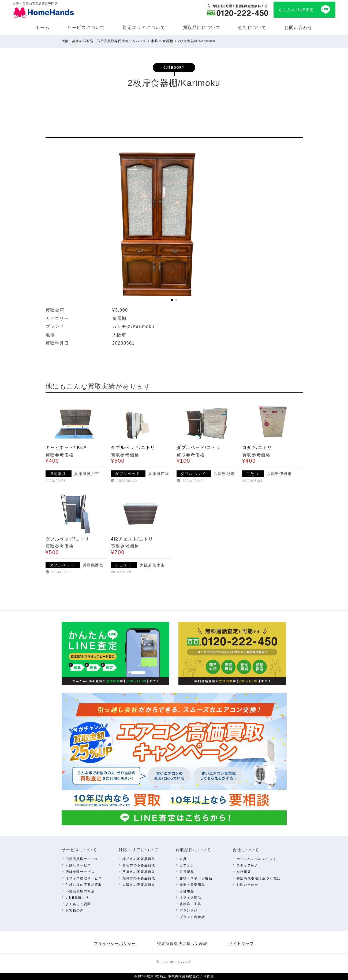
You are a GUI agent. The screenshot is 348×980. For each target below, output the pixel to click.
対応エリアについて (144, 28)
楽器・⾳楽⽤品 (192, 885)
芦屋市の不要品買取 (139, 872)
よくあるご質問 (78, 904)
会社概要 (244, 872)
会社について (252, 28)
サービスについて (86, 28)
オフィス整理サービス (84, 878)
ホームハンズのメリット (257, 859)
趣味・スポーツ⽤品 (196, 878)
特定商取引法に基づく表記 (258, 878)
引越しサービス (78, 865)
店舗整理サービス (80, 872)
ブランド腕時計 (192, 917)
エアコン (187, 865)
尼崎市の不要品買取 (139, 878)
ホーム (42, 28)
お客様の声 (75, 910)
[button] (172, 300)
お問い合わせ (298, 28)
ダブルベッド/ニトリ (133, 447)
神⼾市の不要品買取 (139, 859)
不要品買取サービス (82, 859)
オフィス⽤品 (190, 898)
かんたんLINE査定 (296, 10)
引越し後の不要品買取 (84, 885)
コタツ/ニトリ (257, 447)
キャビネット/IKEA (66, 447)
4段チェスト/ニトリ (132, 539)
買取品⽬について (202, 28)
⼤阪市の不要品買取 (139, 885)
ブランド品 (189, 910)
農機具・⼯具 (190, 904)
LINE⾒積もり (77, 898)
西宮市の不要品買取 (139, 865)
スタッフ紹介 (248, 865)
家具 (183, 859)
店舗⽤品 (187, 891)
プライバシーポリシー (115, 944)
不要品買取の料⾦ (80, 891)
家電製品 (187, 872)
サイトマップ (241, 944)
